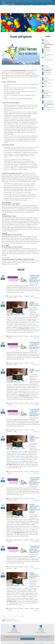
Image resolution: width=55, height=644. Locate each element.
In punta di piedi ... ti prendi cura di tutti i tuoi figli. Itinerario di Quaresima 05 (35, 279)
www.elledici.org (30, 324)
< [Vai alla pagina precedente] (6, 616)
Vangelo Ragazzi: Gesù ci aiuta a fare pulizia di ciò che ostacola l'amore (35, 509)
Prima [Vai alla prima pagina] (4, 616)
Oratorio (26, 296)
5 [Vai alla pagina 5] (14, 616)
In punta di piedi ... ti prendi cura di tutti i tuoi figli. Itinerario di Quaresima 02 (35, 481)
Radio (15, 298)
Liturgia (26, 336)
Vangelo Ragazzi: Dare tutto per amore (34, 304)
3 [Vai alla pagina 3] (10, 616)
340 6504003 (49, 109)
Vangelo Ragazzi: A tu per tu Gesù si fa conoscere (34, 575)
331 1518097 (42, 631)
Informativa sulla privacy (7, 4)
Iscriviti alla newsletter (28, 639)
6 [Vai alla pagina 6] (15, 616)
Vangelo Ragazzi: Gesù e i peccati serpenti (34, 438)
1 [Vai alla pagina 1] (8, 616)
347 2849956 (49, 86)
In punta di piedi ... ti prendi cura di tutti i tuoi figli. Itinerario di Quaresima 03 (35, 412)
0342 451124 (15, 630)
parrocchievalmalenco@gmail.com (14, 632)
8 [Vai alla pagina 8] (18, 616)
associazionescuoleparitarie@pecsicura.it (49, 60)
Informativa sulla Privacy (29, 643)
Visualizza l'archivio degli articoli (12, 621)
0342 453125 (42, 630)
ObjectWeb (41, 643)
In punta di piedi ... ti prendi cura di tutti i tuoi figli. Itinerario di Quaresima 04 (35, 346)
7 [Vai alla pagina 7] (17, 616)
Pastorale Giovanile (18, 336)
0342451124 (48, 51)
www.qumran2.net (34, 326)
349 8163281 (49, 74)
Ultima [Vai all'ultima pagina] (22, 616)
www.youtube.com (33, 322)
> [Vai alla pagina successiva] (20, 616)
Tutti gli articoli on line (9, 619)
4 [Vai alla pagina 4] (12, 616)
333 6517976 (49, 97)
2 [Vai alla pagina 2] (9, 616)
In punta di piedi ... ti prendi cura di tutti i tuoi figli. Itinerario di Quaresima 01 (35, 549)
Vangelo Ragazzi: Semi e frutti (34, 371)
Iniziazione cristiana (18, 296)
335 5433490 (15, 631)
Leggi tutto (37, 298)
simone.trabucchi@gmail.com (41, 632)
